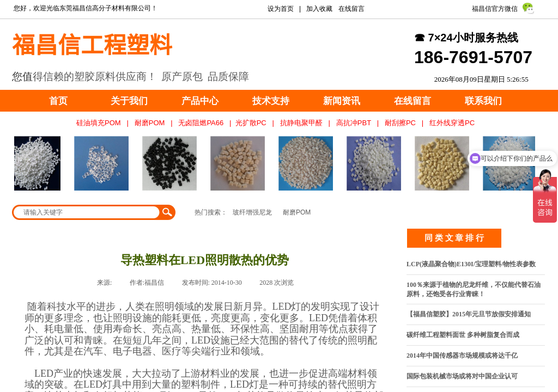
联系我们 (483, 101)
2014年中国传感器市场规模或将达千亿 (462, 356)
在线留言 (413, 101)
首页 (58, 101)
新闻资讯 (342, 101)
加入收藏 (319, 9)
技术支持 (271, 101)
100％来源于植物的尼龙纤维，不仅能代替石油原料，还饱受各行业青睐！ (474, 289)
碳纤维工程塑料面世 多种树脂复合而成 (463, 335)
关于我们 (129, 101)
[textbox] (87, 212)
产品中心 (200, 101)
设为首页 (281, 9)
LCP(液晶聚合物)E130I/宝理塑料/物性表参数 (471, 264)
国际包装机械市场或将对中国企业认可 (462, 376)
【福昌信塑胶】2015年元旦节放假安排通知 (469, 314)
